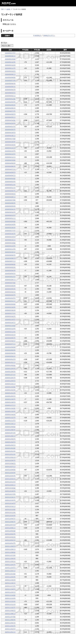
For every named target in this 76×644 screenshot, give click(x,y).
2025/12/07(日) (10, 525)
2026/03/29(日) (10, 194)
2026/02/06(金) (10, 347)
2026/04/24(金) (10, 120)
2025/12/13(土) (10, 506)
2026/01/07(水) (10, 433)
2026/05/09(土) (10, 74)
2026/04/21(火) (10, 126)
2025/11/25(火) (10, 562)
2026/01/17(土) (10, 405)
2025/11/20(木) (10, 577)
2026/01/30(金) (10, 365)
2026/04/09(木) (10, 163)
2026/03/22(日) (10, 215)
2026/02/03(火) (10, 356)
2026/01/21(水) (10, 393)
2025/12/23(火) (10, 479)
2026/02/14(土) (10, 323)
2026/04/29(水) (10, 105)
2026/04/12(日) (10, 154)
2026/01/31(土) (10, 362)
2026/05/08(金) (10, 77)
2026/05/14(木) (10, 62)
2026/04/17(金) (10, 139)
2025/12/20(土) (10, 485)
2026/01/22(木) (10, 390)
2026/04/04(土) (10, 175)
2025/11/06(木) (10, 620)
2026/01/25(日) (10, 381)
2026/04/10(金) (10, 160)
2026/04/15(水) (10, 145)
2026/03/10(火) (10, 252)
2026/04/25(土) (10, 117)
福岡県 (8, 9)
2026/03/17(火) (10, 231)
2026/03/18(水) (10, 228)
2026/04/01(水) (10, 185)
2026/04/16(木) (10, 142)
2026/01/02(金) (10, 448)
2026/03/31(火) (10, 188)
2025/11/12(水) (10, 601)
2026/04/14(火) (10, 148)
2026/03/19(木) (10, 224)
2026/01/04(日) (10, 442)
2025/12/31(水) (10, 454)
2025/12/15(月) (10, 500)
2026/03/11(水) (10, 249)
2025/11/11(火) (10, 604)
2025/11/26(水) (10, 558)
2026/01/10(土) (10, 424)
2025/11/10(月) (10, 607)
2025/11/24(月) (10, 565)
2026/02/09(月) (10, 338)
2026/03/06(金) (10, 264)
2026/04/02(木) (10, 182)
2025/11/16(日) (10, 589)
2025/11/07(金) (10, 617)
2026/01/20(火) (10, 396)
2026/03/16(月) (10, 234)
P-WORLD (37, 35)
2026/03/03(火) (10, 274)
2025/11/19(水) (10, 580)
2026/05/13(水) (10, 65)
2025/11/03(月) (10, 626)
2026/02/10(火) (10, 335)
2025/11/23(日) (10, 568)
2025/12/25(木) (10, 473)
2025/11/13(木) (10, 598)
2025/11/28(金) (10, 552)
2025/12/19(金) (10, 488)
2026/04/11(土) (10, 157)
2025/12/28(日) (10, 463)
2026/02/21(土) (10, 301)
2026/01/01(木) (10, 451)
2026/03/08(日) (10, 258)
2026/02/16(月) (10, 316)
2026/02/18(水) (10, 310)
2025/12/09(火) (10, 519)
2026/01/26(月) (10, 378)
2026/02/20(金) (10, 304)
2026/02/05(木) (10, 350)
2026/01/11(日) (10, 421)
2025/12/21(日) (10, 482)
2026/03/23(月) (10, 212)
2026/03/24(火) (10, 209)
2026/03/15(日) (10, 237)
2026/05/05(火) (10, 87)
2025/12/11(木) (10, 513)
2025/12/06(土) (10, 528)
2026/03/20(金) (10, 221)
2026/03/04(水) (10, 270)
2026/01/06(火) (10, 436)
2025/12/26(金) (10, 470)
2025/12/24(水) (10, 476)
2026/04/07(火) (10, 169)
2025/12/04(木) (10, 534)
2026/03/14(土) (10, 240)
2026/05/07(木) (10, 80)
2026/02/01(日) (10, 359)
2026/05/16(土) (10, 56)
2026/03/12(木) (10, 246)
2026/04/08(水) (10, 166)
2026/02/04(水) (10, 353)
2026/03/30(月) (10, 191)
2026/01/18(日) (10, 402)
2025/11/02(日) (10, 629)
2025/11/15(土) (10, 592)
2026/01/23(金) (10, 387)
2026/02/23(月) (10, 295)
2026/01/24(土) (10, 384)
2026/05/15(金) (10, 59)
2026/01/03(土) (10, 445)
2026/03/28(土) (10, 197)
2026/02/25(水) (10, 289)
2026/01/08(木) (10, 430)
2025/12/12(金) (10, 509)
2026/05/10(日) (10, 71)
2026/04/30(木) (10, 102)
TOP (2, 9)
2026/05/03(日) (10, 93)
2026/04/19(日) (10, 133)
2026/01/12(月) (10, 418)
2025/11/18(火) (10, 583)
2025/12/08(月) (10, 522)
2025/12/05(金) (10, 531)
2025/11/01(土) (10, 632)
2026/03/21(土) (10, 218)
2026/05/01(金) (10, 99)
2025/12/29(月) (10, 460)
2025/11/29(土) (10, 549)
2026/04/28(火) (10, 108)
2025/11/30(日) (10, 546)
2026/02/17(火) (10, 313)
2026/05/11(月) (10, 68)
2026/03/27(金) (10, 200)
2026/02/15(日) (10, 319)
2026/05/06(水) (10, 84)
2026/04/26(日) (10, 114)
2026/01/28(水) (10, 372)
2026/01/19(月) (10, 399)
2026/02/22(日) (10, 298)
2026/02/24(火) (10, 292)
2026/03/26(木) (10, 203)
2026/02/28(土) (10, 280)
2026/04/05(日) (10, 172)
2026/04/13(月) (10, 151)
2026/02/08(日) (10, 341)
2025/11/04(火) (10, 623)
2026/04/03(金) (10, 179)
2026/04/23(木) (10, 123)
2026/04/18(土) (10, 136)
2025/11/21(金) (10, 574)
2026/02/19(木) (10, 307)
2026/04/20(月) (10, 129)
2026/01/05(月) (10, 439)
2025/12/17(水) (10, 494)
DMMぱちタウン (49, 35)
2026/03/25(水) (10, 206)
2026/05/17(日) (10, 53)
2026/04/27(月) (10, 111)
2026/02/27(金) (10, 283)
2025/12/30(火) (10, 457)
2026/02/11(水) (10, 332)
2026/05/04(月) (10, 90)
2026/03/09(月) (10, 255)
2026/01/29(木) (10, 368)
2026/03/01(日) (10, 277)
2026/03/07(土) (10, 261)
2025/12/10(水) (10, 516)
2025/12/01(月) (10, 543)
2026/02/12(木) (10, 329)
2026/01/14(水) (10, 414)
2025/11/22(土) (10, 571)
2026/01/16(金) (10, 408)
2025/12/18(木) (10, 491)
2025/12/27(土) (10, 467)
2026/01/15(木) (10, 411)
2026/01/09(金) (10, 427)
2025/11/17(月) (10, 586)
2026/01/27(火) (10, 375)
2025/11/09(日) (10, 611)
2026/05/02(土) (10, 96)
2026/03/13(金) (10, 243)
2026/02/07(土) (10, 344)
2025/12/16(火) (10, 497)
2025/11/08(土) (10, 614)
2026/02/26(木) (10, 286)
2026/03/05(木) (10, 267)
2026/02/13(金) (10, 326)
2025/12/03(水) (10, 537)
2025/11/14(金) (10, 595)
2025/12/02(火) (10, 540)
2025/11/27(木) (10, 555)
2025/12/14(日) (10, 503)
